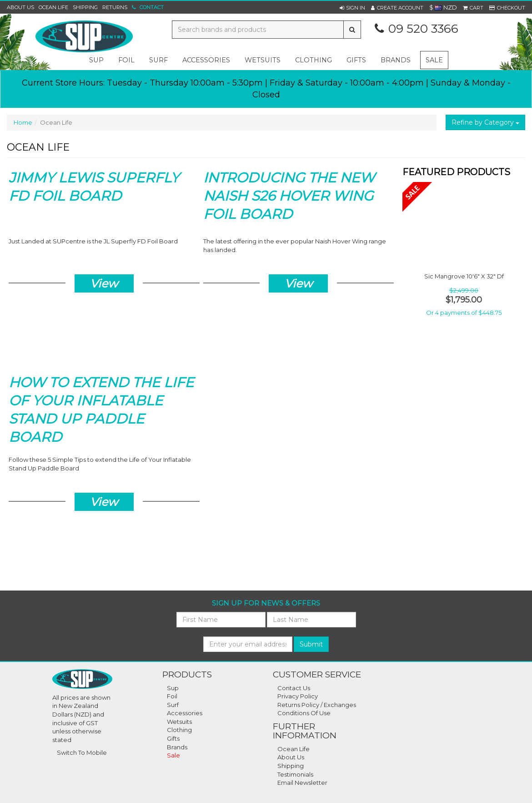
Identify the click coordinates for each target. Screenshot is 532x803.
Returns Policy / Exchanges (317, 705)
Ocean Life (53, 7)
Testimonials (295, 774)
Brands (396, 60)
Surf (173, 705)
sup (96, 60)
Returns (115, 7)
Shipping (85, 7)
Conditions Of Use (304, 713)
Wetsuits (179, 722)
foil (126, 60)
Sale (434, 60)
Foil (172, 696)
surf (158, 60)
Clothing (179, 730)
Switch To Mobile (82, 752)
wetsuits (263, 60)
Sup (173, 688)
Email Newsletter (302, 783)
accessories (206, 60)
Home (23, 122)
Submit (311, 644)
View (104, 283)
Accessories (185, 713)
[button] (352, 8)
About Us (20, 7)
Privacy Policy (298, 696)
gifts (356, 60)
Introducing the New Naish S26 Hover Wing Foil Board (289, 196)
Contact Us (294, 688)
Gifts (173, 738)
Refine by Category (485, 122)
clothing (314, 60)
